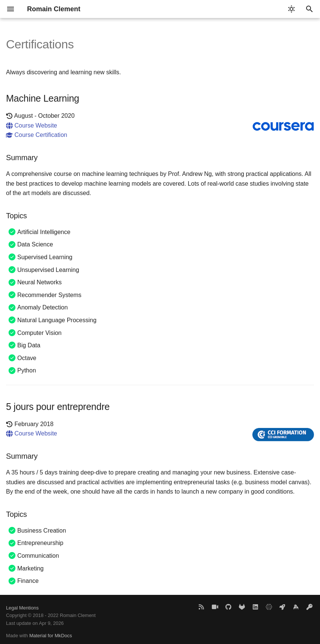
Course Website (32, 125)
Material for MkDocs (51, 636)
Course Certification (37, 135)
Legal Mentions (22, 608)
